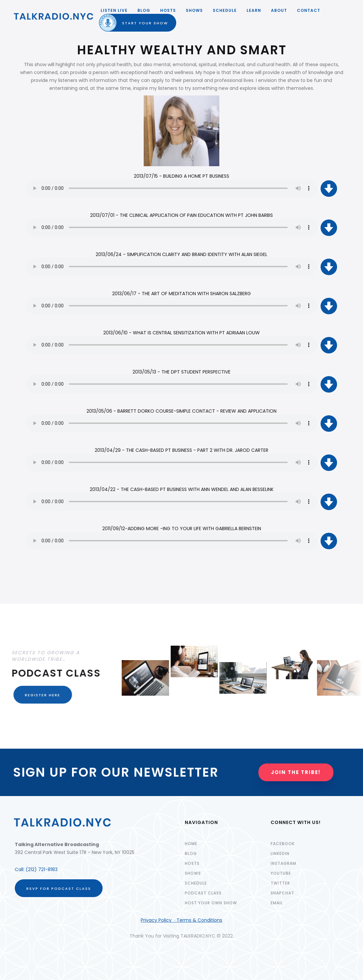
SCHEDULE (225, 10)
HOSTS (168, 10)
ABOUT (279, 10)
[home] (54, 16)
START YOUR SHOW (139, 23)
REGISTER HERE (39, 695)
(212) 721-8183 (42, 869)
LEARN (254, 10)
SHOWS (194, 10)
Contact (309, 10)
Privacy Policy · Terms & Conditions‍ (181, 920)
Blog (144, 10)
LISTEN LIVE (114, 10)
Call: (20, 869)
